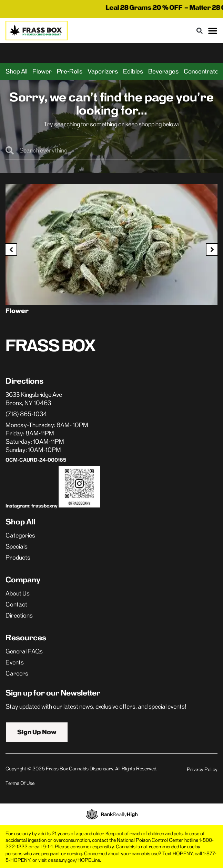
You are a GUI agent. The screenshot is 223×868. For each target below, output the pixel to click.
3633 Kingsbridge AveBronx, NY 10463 (34, 399)
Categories (20, 535)
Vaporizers (103, 71)
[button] (199, 31)
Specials (17, 546)
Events (15, 662)
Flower (42, 71)
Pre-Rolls (70, 71)
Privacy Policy (202, 769)
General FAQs (24, 651)
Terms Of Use (20, 783)
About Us (18, 593)
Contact (16, 604)
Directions (19, 615)
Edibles (133, 71)
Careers (17, 673)
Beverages (163, 71)
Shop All (16, 71)
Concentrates (203, 71)
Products (18, 558)
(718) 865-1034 (26, 414)
